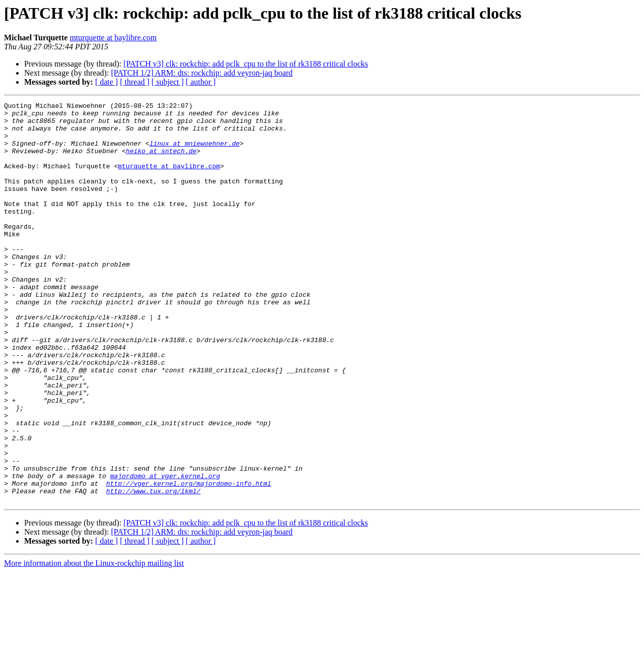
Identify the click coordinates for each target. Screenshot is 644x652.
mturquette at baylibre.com (113, 38)
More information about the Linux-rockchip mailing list (94, 643)
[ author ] (201, 82)
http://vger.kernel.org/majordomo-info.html (189, 560)
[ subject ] (168, 82)
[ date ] (106, 82)
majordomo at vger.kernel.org (165, 551)
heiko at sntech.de (161, 161)
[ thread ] (135, 82)
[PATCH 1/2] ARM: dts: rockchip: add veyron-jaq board (202, 73)
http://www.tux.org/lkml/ (153, 569)
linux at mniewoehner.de (195, 152)
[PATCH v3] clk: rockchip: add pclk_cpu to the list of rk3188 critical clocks (246, 64)
